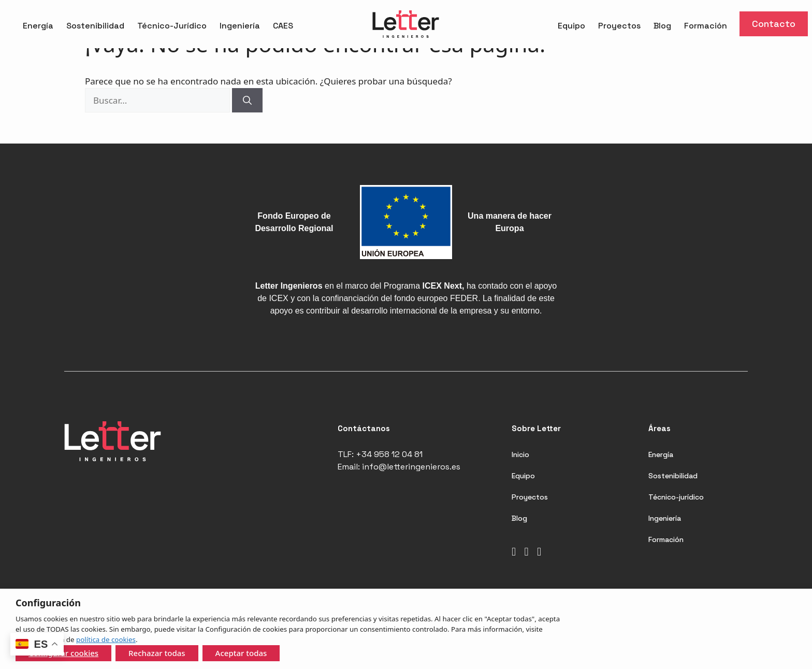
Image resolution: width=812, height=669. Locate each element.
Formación (706, 26)
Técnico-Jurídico (172, 26)
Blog (662, 26)
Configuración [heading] (48, 603)
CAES (283, 26)
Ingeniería (240, 26)
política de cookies (106, 639)
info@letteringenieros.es (411, 467)
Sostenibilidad (95, 26)
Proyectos (619, 26)
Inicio (520, 454)
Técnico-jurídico (676, 497)
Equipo (571, 26)
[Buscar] (247, 101)
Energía (38, 26)
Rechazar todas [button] (157, 653)
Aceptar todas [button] (241, 653)
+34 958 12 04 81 (389, 454)
